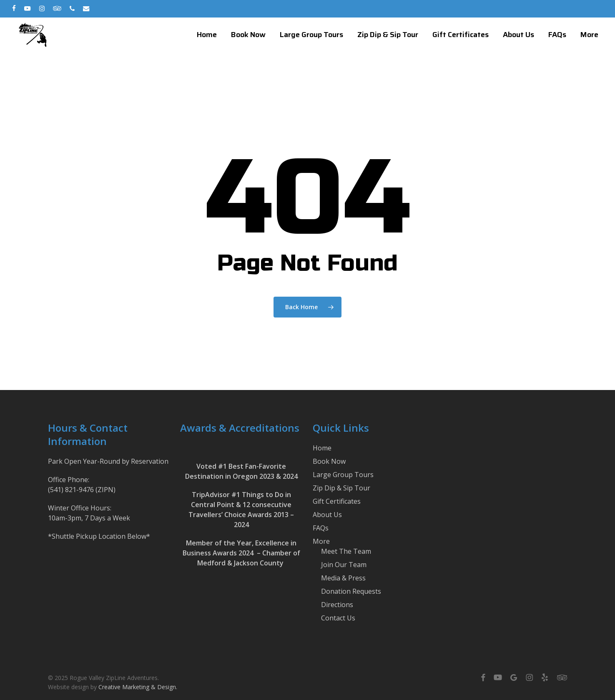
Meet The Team (346, 551)
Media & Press (343, 578)
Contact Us (338, 618)
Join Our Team (344, 565)
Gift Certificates (337, 501)
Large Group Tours (343, 475)
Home (322, 448)
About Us (327, 515)
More (321, 541)
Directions (337, 605)
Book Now (329, 461)
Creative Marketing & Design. (138, 687)
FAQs (321, 528)
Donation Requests (351, 591)
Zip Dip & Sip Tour (341, 488)
